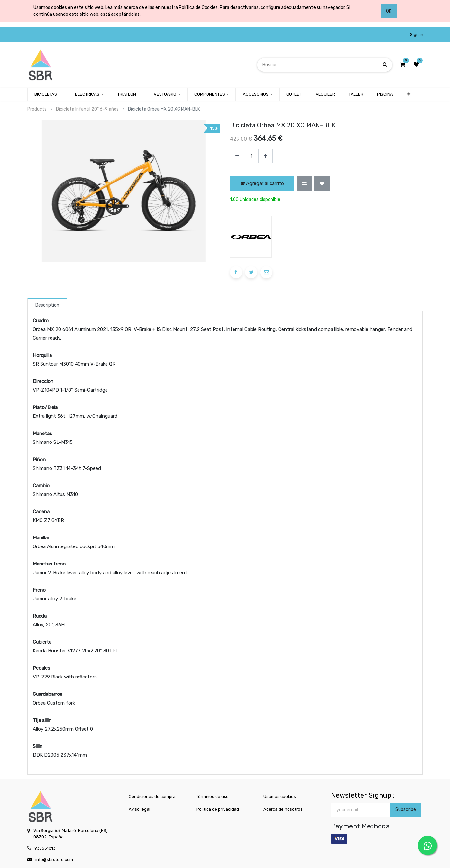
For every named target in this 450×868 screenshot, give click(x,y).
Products (37, 109)
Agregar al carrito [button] (262, 183)
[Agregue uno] (266, 156)
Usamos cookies (280, 796)
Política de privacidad (218, 809)
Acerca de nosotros (283, 809)
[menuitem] (294, 94)
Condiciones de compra (152, 796)
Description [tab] (47, 305)
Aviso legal (139, 809)
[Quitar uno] (237, 156)
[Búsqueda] (385, 65)
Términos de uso (212, 796)
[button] (409, 94)
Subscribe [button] (406, 810)
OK (389, 11)
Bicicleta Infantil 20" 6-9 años (87, 109)
